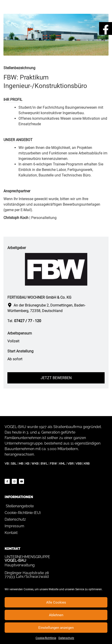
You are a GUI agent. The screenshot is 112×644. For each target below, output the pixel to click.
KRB (87, 464)
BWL (44, 464)
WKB (35, 464)
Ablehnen (56, 615)
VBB (79, 464)
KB (27, 464)
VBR (70, 464)
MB (21, 464)
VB (7, 464)
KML (62, 464)
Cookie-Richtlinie (46, 638)
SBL (14, 464)
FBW (53, 464)
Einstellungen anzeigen (56, 628)
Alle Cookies (56, 602)
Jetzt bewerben (56, 378)
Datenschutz (66, 638)
